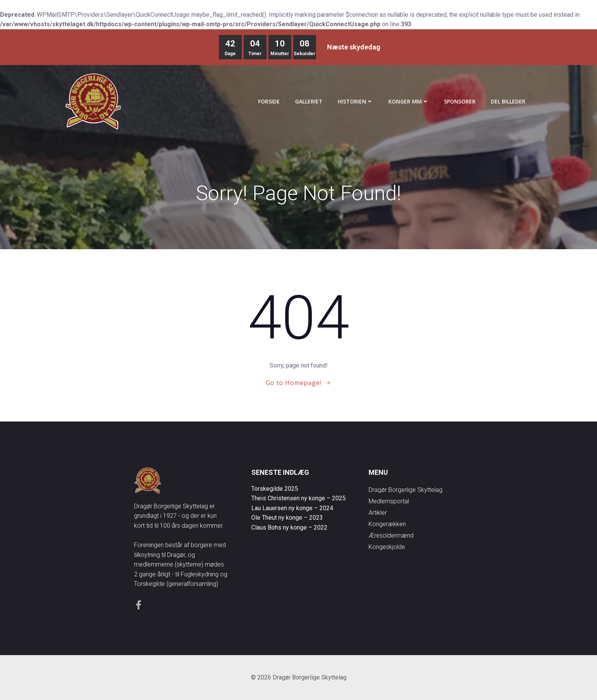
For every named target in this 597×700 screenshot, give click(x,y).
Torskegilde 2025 (275, 489)
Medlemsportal (389, 501)
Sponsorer (460, 101)
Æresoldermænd (391, 535)
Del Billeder (508, 101)
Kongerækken (387, 524)
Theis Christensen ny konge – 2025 (298, 498)
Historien (355, 101)
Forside (269, 101)
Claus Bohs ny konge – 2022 (289, 527)
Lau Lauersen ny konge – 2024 (292, 508)
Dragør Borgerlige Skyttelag (405, 490)
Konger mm (409, 101)
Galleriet (309, 101)
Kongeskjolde (387, 547)
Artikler (378, 513)
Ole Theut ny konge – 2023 (287, 518)
